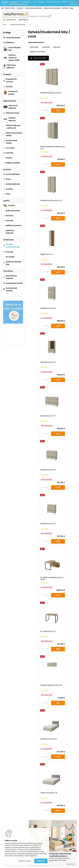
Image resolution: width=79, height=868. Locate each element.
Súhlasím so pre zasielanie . (51, 673)
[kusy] (34, 111)
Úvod (5, 24)
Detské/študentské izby (18, 24)
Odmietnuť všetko (25, 861)
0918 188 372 (26, 2)
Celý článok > (71, 487)
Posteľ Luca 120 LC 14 (63, 416)
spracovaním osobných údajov (46, 673)
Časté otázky (10, 8)
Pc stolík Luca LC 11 (38, 362)
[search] (50, 17)
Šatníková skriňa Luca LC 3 (39, 148)
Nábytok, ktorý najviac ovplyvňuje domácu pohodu (49, 579)
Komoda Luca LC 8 (62, 254)
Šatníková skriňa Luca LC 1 (39, 94)
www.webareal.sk (48, 866)
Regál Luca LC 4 (61, 147)
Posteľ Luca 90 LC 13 (38, 416)
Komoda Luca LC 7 (38, 254)
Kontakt (65, 8)
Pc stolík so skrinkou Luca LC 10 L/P (63, 309)
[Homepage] (2, 8)
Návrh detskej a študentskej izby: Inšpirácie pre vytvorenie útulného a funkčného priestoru (50, 478)
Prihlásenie (64, 2)
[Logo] (16, 16)
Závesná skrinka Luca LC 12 (65, 363)
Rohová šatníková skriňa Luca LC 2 (65, 94)
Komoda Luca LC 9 (38, 308)
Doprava (20, 8)
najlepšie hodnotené (37, 52)
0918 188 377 (15, 2)
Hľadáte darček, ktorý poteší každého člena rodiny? (50, 626)
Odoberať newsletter (23, 662)
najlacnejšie (34, 47)
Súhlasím (41, 861)
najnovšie (57, 47)
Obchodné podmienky (34, 8)
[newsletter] (70, 668)
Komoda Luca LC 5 (38, 201)
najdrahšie (46, 47)
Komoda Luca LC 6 (62, 201)
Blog (71, 8)
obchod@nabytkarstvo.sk (18, 4)
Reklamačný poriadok (52, 8)
